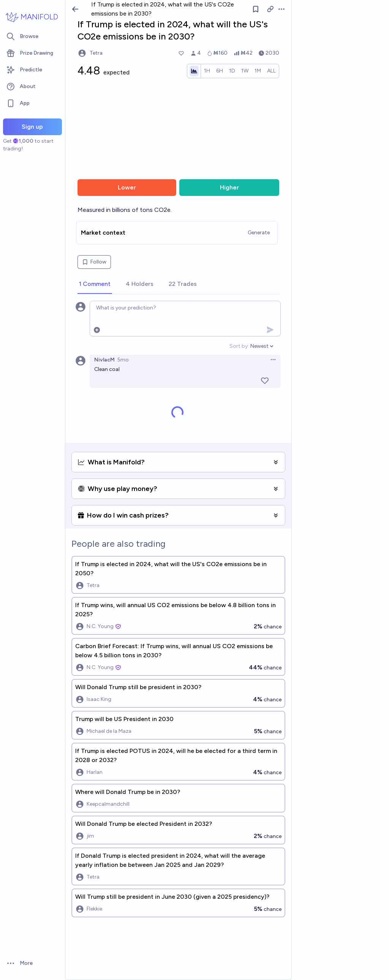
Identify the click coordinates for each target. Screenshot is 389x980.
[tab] (95, 284)
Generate (259, 233)
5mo (123, 360)
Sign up (32, 127)
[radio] (207, 71)
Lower (127, 187)
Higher (229, 187)
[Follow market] (256, 9)
